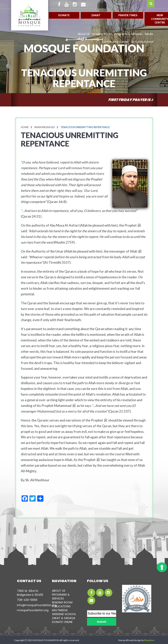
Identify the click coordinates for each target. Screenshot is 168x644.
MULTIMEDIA (60, 610)
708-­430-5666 (27, 600)
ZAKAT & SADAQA (64, 618)
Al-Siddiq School (142, 42)
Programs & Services (128, 34)
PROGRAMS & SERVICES (61, 597)
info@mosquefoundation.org (37, 605)
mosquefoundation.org (33, 610)
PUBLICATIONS (61, 606)
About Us (84, 34)
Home (25, 127)
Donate (64, 15)
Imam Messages (44, 127)
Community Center (115, 42)
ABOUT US (59, 591)
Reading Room (102, 34)
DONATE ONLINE (62, 622)
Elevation (149, 640)
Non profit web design (130, 640)
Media (149, 34)
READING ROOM (62, 602)
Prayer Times (128, 15)
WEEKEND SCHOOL (64, 614)
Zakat (96, 15)
